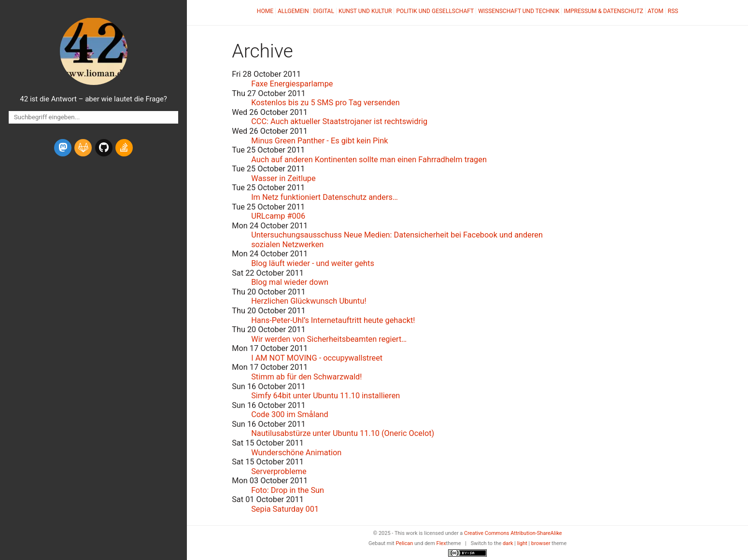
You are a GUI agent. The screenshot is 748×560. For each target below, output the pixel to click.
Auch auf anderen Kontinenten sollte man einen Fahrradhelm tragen (369, 160)
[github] (104, 148)
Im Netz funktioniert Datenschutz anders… (325, 197)
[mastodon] (63, 148)
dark (508, 543)
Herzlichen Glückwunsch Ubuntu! (309, 301)
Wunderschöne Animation (296, 453)
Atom (656, 11)
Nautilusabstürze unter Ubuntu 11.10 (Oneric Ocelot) (343, 433)
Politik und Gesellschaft (435, 11)
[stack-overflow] (124, 148)
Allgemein (293, 11)
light (522, 543)
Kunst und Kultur (365, 11)
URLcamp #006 (278, 216)
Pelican (404, 543)
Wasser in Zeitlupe (283, 178)
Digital (323, 11)
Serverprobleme (279, 471)
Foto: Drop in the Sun (288, 490)
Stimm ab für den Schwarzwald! (306, 377)
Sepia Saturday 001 (285, 509)
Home (265, 11)
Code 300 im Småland (290, 414)
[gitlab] (83, 148)
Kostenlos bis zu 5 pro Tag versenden (325, 103)
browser (541, 543)
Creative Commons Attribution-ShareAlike (513, 533)
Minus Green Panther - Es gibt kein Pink (319, 141)
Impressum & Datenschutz (603, 11)
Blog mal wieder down (290, 282)
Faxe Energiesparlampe (292, 84)
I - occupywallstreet (317, 358)
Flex (441, 543)
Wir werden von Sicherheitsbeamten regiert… (329, 339)
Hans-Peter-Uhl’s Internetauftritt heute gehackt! (333, 320)
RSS (673, 11)
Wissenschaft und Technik (519, 11)
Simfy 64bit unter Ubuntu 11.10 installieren (325, 396)
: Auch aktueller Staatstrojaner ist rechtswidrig (339, 121)
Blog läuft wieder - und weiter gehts (313, 263)
